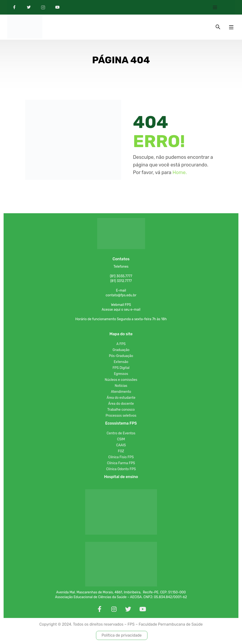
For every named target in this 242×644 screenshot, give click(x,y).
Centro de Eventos (121, 434)
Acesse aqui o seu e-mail (121, 310)
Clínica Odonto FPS (121, 470)
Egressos (121, 375)
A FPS (121, 345)
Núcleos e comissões (121, 381)
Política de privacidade (122, 636)
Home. (180, 173)
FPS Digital (121, 369)
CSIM (121, 440)
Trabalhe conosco (121, 410)
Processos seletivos (121, 416)
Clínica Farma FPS (121, 464)
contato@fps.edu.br (121, 296)
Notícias (121, 386)
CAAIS (121, 446)
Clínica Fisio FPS (121, 458)
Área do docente (121, 404)
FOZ (121, 452)
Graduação (121, 351)
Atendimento (121, 392)
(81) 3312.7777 (121, 282)
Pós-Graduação (121, 357)
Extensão (121, 363)
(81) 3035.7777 (121, 277)
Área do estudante (121, 398)
